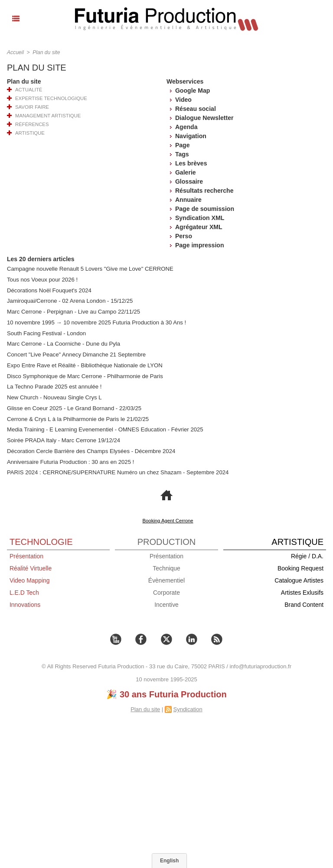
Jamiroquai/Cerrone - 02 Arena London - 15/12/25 (69, 301)
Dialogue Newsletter (204, 118)
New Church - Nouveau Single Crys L (54, 396)
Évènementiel (167, 578)
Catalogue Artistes (299, 578)
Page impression (199, 245)
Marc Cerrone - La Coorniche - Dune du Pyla (63, 343)
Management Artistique (47, 116)
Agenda (186, 127)
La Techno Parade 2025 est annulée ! (54, 386)
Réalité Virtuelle (31, 566)
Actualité (28, 90)
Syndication (188, 707)
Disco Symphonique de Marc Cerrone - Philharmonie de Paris (84, 375)
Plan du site (46, 52)
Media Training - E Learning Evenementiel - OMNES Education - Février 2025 (104, 428)
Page (182, 145)
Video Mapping (30, 578)
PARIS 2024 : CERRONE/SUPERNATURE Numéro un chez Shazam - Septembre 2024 (116, 471)
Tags (182, 154)
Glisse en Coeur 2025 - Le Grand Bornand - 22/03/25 (73, 407)
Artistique (29, 133)
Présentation (27, 554)
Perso (184, 236)
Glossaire (189, 181)
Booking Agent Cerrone (168, 518)
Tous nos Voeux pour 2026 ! (42, 280)
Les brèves (191, 163)
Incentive (166, 602)
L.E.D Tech (24, 590)
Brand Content (304, 602)
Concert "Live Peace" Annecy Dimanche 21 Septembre (75, 354)
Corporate (166, 590)
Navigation (191, 136)
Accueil (15, 52)
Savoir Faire (32, 107)
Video (183, 100)
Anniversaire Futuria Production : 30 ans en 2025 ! (70, 460)
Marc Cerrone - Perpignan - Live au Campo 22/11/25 (73, 311)
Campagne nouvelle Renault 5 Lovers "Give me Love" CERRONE (89, 269)
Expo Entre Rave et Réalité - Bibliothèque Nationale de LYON (84, 364)
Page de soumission (204, 209)
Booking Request (300, 566)
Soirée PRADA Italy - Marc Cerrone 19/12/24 (63, 439)
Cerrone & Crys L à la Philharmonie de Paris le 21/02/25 (77, 417)
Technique (166, 566)
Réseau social (195, 109)
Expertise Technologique (50, 98)
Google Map (193, 91)
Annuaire (188, 200)
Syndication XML (200, 218)
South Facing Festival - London (46, 332)
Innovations (25, 602)
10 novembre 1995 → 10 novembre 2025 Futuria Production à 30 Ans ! (95, 322)
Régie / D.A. (307, 554)
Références (31, 124)
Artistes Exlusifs (302, 590)
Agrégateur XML (198, 227)
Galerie (185, 172)
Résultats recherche (204, 191)
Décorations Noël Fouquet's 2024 (49, 290)
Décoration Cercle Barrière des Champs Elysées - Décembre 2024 (90, 449)
